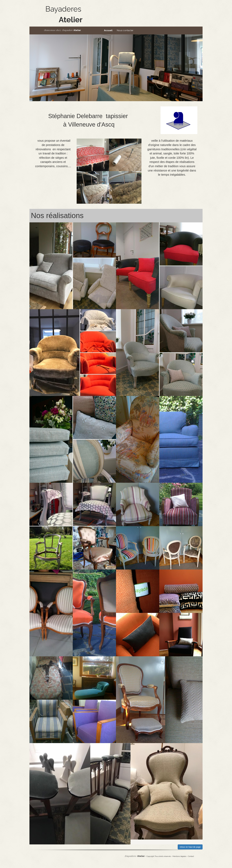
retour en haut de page (190, 847)
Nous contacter (125, 30)
